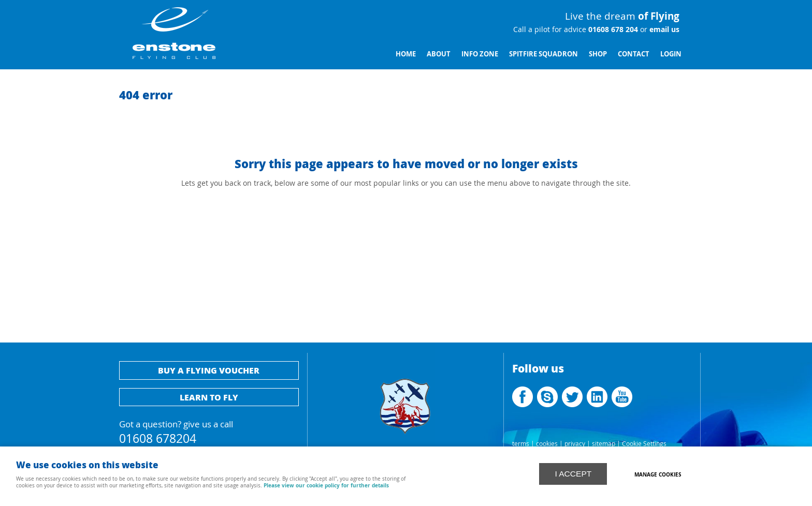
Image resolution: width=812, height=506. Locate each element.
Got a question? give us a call (209, 431)
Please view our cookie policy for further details (326, 485)
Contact (634, 54)
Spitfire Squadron (543, 54)
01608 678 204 (612, 29)
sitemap (604, 444)
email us (663, 29)
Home (406, 54)
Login (671, 54)
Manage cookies (658, 474)
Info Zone (480, 54)
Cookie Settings (644, 444)
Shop (598, 54)
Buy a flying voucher (209, 370)
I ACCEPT (573, 474)
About (439, 54)
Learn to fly (209, 397)
